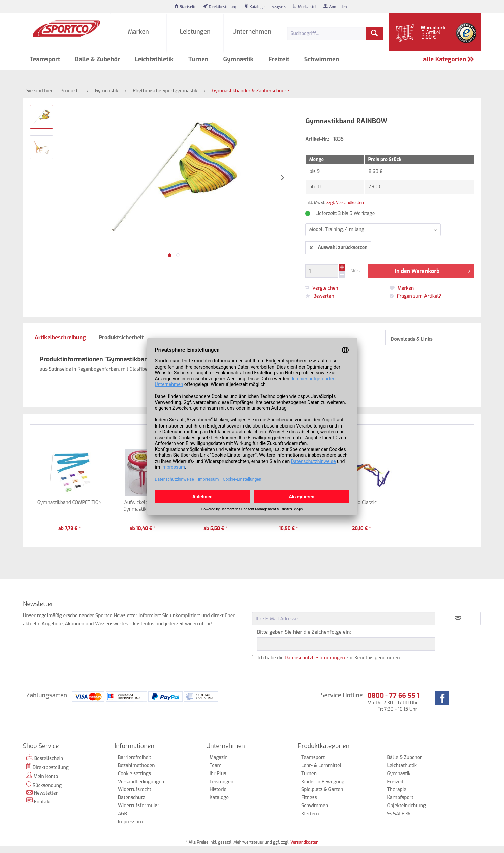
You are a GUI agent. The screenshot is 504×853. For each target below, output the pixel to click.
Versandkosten (304, 842)
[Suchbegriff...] (335, 33)
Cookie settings (134, 774)
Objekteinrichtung (407, 806)
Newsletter (42, 793)
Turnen (309, 774)
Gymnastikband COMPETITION (70, 502)
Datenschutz (132, 798)
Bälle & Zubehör (405, 757)
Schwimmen (315, 806)
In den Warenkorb (433, 270)
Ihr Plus (218, 774)
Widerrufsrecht (135, 789)
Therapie (397, 789)
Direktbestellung (48, 767)
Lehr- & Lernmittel (321, 766)
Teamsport (313, 757)
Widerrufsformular (139, 806)
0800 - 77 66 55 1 (393, 696)
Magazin (219, 757)
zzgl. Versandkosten (345, 203)
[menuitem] (185, 7)
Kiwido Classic (361, 502)
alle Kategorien (449, 59)
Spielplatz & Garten (322, 789)
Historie (218, 789)
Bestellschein (45, 758)
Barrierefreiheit (135, 757)
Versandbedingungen (141, 782)
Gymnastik (399, 774)
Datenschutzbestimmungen (315, 658)
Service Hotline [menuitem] (342, 695)
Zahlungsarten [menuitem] (47, 695)
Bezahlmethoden (136, 766)
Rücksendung (44, 785)
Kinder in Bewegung (323, 782)
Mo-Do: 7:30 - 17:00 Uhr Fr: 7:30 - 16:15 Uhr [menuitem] (393, 702)
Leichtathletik (402, 766)
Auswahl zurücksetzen (338, 246)
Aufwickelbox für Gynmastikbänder (142, 506)
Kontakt (39, 801)
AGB (122, 814)
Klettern (310, 814)
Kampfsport (400, 798)
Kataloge (219, 798)
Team (216, 766)
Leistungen (222, 782)
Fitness (309, 798)
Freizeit (396, 782)
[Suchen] (374, 33)
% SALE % (399, 814)
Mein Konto (42, 776)
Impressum (130, 822)
